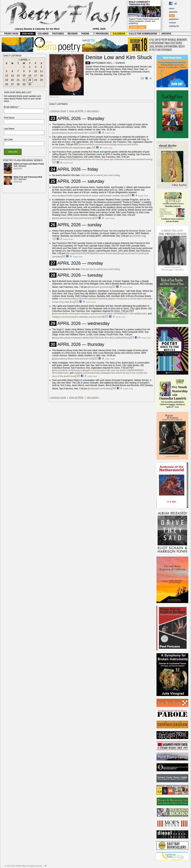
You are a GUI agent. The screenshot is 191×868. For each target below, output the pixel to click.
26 (7, 84)
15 (24, 76)
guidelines (174, 19)
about (172, 8)
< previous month (58, 111)
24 (36, 80)
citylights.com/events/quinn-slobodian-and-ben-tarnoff (78, 317)
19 (7, 80)
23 (30, 80)
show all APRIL (76, 111)
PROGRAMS (101, 34)
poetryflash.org (138, 236)
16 (30, 76)
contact (172, 23)
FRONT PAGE (11, 34)
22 (24, 80)
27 (12, 84)
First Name (9, 118)
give (172, 15)
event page (110, 133)
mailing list (174, 26)
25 (41, 80)
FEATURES (58, 34)
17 (36, 76)
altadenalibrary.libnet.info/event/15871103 (73, 359)
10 (36, 71)
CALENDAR (119, 34)
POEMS (85, 34)
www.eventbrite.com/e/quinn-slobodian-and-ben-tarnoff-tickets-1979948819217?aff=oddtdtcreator (100, 314)
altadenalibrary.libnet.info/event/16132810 (73, 218)
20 (12, 80)
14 (18, 76)
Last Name (9, 129)
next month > (93, 111)
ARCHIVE (166, 34)
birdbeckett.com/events (100, 287)
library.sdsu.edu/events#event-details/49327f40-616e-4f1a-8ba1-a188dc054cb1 (91, 338)
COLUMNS (43, 34)
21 (18, 80)
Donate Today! (137, 27)
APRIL (24, 60)
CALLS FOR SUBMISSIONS (143, 34)
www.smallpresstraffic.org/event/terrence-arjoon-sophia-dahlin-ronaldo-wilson (89, 196)
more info (18, 168)
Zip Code (8, 140)
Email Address (12, 107)
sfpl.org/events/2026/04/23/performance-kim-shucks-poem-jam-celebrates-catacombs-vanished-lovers (102, 159)
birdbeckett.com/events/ (100, 389)
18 (41, 76)
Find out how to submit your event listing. (100, 175)
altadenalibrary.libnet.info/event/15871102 (73, 133)
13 (12, 76)
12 (7, 76)
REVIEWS (73, 34)
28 (18, 84)
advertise (173, 12)
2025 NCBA (28, 34)
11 (41, 71)
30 (30, 84)
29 (24, 84)
